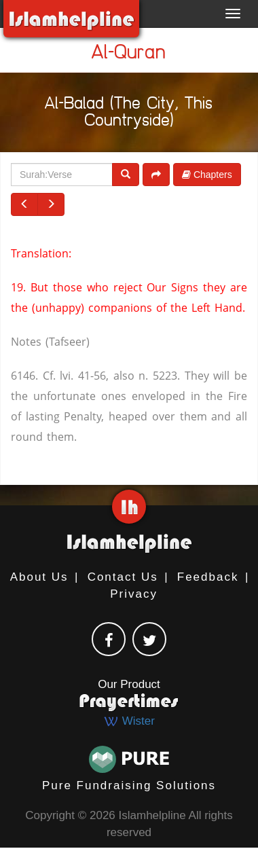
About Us (39, 577)
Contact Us (123, 577)
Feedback (208, 577)
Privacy (134, 594)
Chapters (207, 175)
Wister (129, 721)
